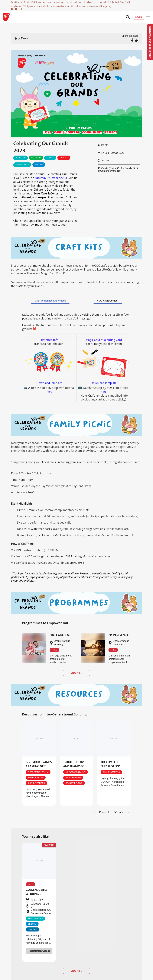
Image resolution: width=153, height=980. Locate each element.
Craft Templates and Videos (50, 301)
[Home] (16, 38)
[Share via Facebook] (133, 40)
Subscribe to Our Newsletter (150, 42)
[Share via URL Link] (137, 40)
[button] (95, 812)
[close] (141, 3)
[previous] (12, 9)
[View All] (76, 971)
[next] (16, 9)
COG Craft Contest (108, 301)
